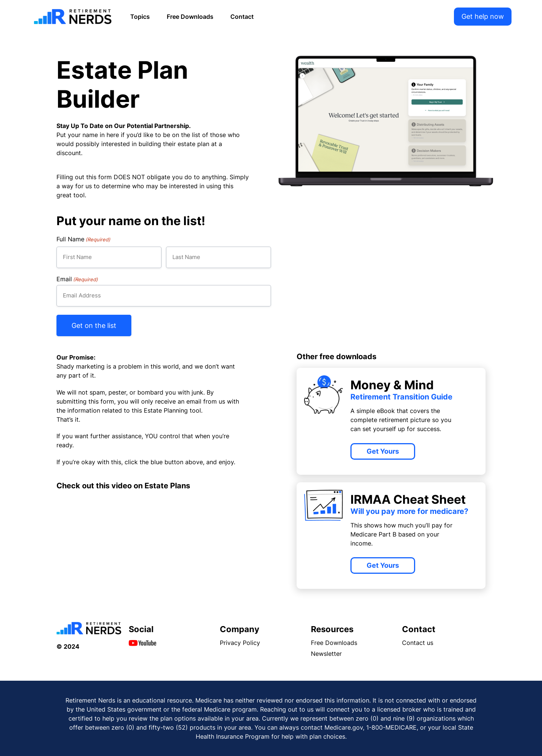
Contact (242, 17)
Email (77, 279)
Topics (140, 17)
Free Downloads (190, 17)
